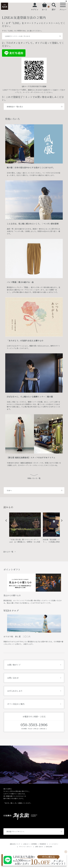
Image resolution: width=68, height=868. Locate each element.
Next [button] (61, 522)
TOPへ (9, 490)
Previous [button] (5, 522)
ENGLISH (49, 847)
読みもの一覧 (8, 552)
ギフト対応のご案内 (16, 704)
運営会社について (15, 844)
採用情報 (34, 844)
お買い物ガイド (14, 665)
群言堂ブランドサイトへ (15, 831)
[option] (25, 529)
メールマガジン (54, 844)
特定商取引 (43, 844)
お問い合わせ (13, 678)
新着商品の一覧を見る (15, 107)
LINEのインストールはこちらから (18, 36)
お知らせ (26, 844)
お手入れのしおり (15, 691)
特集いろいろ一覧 (34, 478)
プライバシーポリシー (25, 847)
